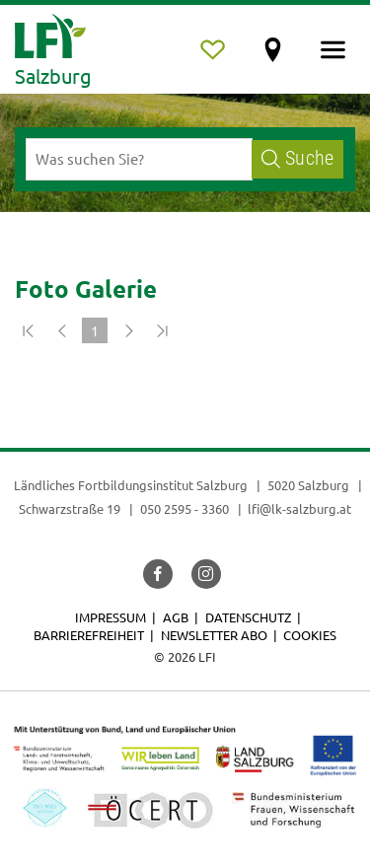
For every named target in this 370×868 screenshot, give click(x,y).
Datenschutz (248, 617)
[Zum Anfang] (28, 330)
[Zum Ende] (162, 330)
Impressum (111, 617)
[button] (158, 574)
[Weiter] (128, 330)
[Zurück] (61, 330)
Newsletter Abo (214, 635)
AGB (176, 617)
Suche (297, 158)
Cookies (310, 635)
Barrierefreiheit (89, 635)
